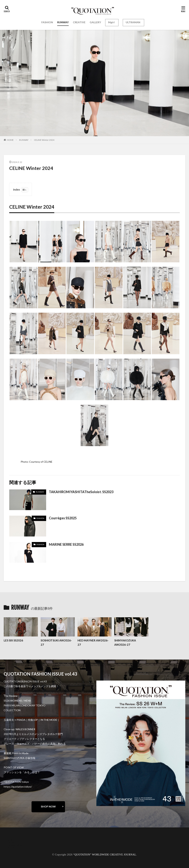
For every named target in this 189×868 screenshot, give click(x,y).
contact (12, 842)
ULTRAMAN (133, 22)
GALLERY (95, 22)
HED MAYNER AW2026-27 (93, 642)
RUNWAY (63, 22)
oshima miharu (16, 845)
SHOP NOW (48, 806)
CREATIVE (79, 22)
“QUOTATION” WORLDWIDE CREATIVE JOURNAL (105, 855)
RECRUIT (13, 847)
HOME (10, 140)
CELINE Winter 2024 (44, 140)
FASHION (47, 22)
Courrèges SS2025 (63, 518)
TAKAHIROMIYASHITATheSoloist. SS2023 (81, 492)
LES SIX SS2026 (13, 640)
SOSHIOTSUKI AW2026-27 (56, 642)
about (11, 840)
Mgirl (111, 22)
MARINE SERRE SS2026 (66, 544)
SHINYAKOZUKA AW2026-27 (125, 642)
